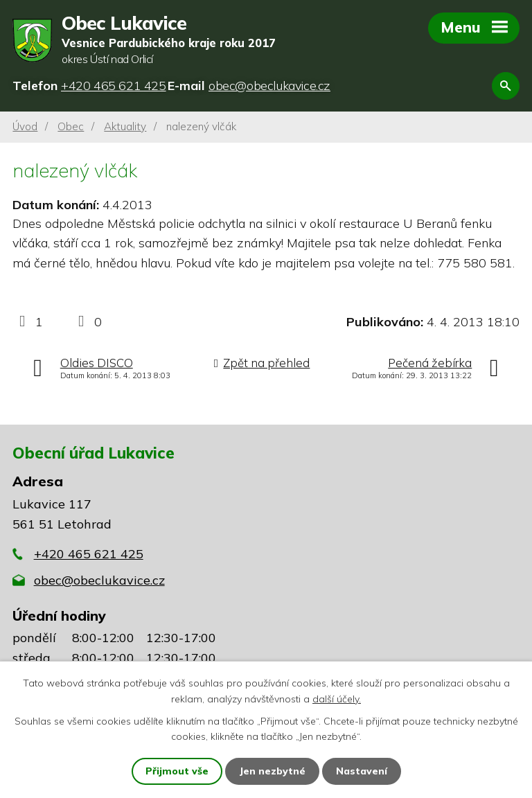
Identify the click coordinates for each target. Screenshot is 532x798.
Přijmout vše (177, 771)
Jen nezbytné (272, 771)
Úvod (25, 126)
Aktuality (125, 126)
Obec (71, 126)
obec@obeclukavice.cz (99, 580)
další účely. (337, 698)
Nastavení (362, 771)
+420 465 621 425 (89, 554)
